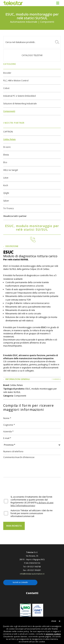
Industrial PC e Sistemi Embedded (19, 96)
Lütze (6, 178)
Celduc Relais (9, 139)
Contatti (32, 593)
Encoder (7, 73)
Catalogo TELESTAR (32, 55)
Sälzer (6, 201)
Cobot (6, 88)
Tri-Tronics (8, 208)
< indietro (56, 379)
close (54, 621)
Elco (5, 162)
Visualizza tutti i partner (15, 216)
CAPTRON (8, 132)
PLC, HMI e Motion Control (16, 81)
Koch (6, 185)
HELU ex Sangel (11, 170)
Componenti (9, 111)
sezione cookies (53, 634)
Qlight (6, 193)
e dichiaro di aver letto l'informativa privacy (32, 504)
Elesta (6, 155)
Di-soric (7, 147)
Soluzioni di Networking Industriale (20, 104)
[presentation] (29, 487)
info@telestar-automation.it (32, 574)
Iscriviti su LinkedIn (20, 582)
